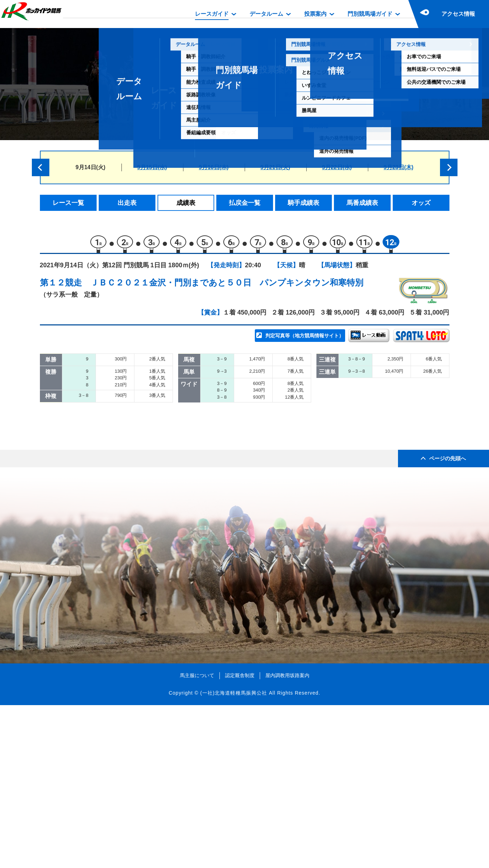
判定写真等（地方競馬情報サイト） (305, 338)
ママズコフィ (115, 503)
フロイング (112, 429)
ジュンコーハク (118, 399)
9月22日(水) (337, 167)
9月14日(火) (90, 167)
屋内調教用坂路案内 (287, 838)
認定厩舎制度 (240, 838)
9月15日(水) (152, 167)
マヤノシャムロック (124, 488)
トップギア (112, 414)
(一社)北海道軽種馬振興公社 (234, 855)
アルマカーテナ (118, 459)
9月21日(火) (275, 167)
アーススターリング (124, 444)
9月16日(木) (214, 167)
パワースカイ (115, 384)
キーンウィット (118, 473)
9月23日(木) (399, 167)
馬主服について (197, 838)
